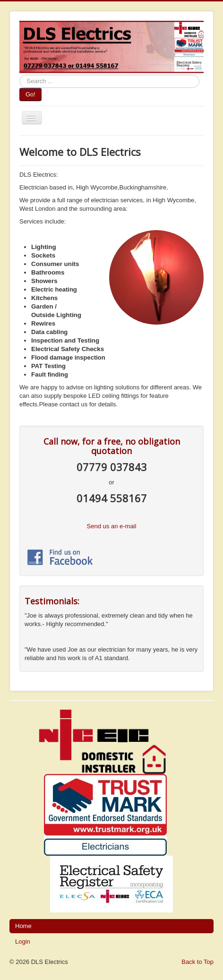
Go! (30, 94)
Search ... (20, 75)
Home (23, 926)
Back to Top (197, 962)
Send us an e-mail (112, 526)
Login (23, 941)
